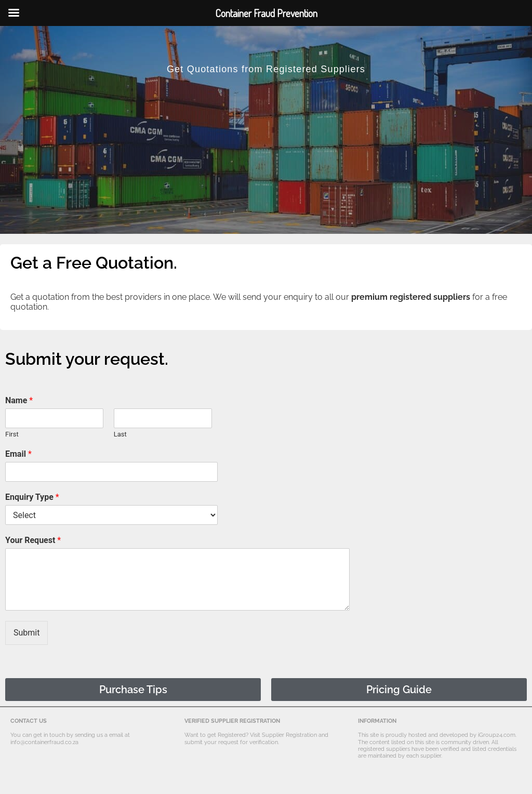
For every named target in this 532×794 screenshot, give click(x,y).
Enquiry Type (32, 497)
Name (19, 400)
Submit (26, 633)
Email (18, 454)
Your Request (33, 540)
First (12, 434)
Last (120, 434)
